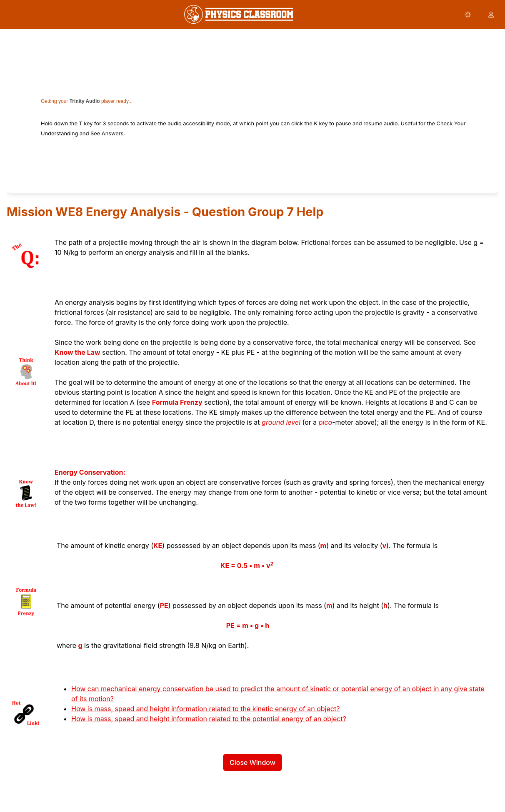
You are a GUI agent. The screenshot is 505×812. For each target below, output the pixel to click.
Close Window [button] (252, 762)
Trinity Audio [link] (85, 101)
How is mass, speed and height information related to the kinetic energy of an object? (205, 709)
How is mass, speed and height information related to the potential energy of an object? (209, 719)
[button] (468, 15)
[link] (239, 14)
